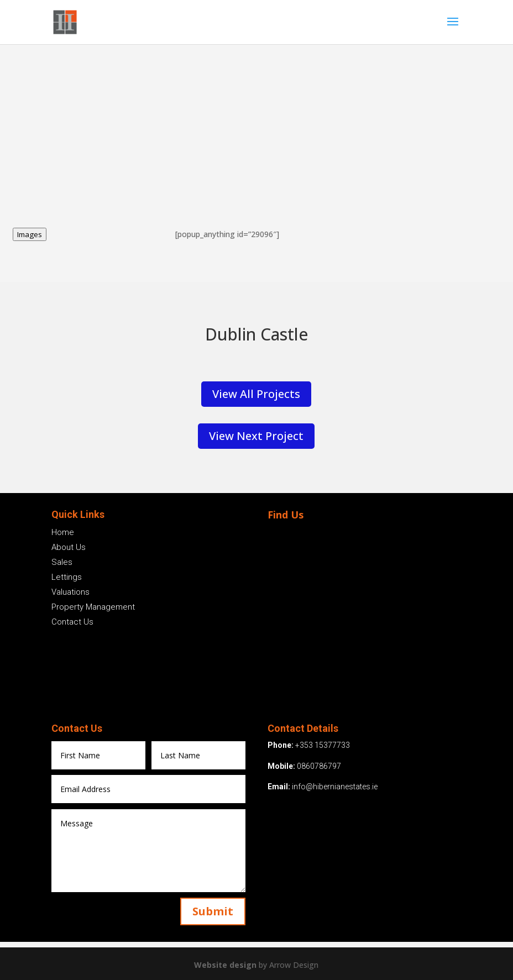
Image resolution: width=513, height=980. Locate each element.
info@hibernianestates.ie (335, 787)
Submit (213, 911)
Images (30, 234)
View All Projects (256, 394)
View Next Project (256, 436)
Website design (226, 965)
